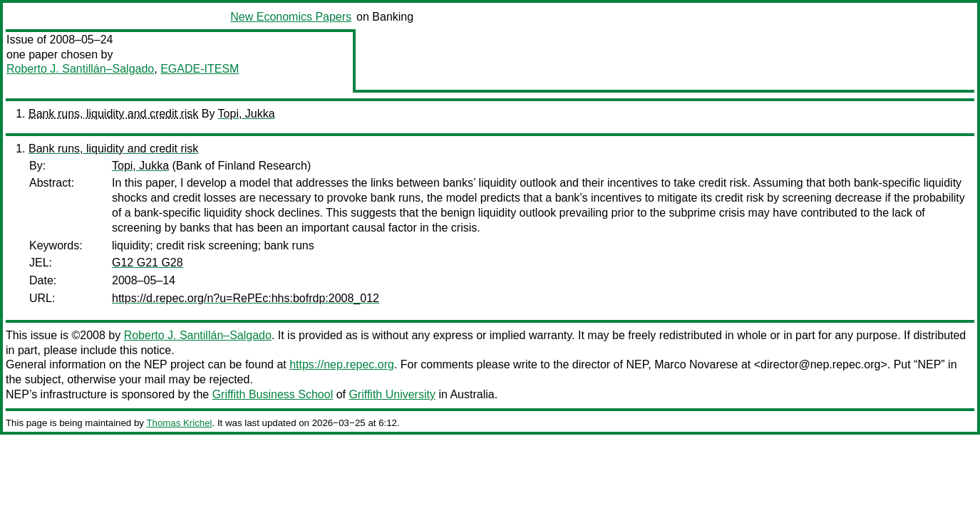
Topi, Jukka (247, 114)
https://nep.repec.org (342, 364)
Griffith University (392, 394)
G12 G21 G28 (148, 263)
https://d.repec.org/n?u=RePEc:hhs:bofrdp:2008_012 (246, 298)
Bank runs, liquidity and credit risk (113, 114)
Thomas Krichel (179, 423)
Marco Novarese (696, 364)
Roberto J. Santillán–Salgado (80, 69)
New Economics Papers (291, 17)
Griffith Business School (273, 394)
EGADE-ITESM (200, 69)
